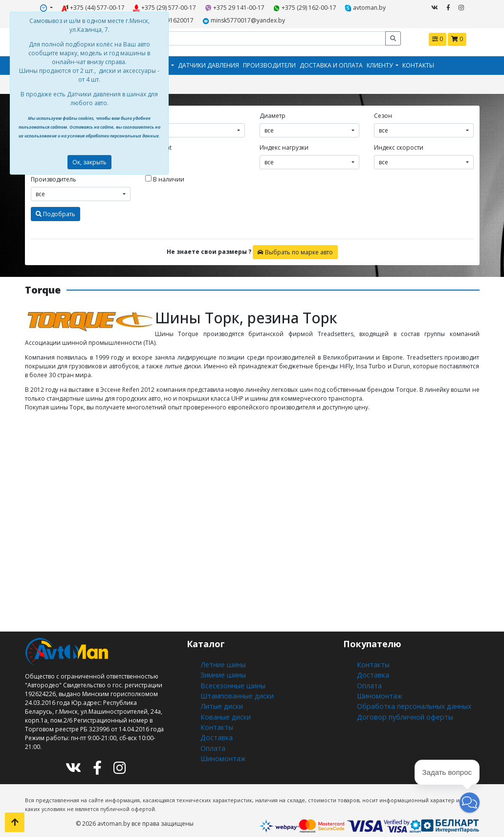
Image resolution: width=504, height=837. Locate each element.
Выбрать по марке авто (295, 246)
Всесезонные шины (230, 676)
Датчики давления (208, 61)
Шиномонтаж (221, 737)
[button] (470, 803)
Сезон (383, 110)
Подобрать (55, 208)
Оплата (211, 729)
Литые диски (219, 693)
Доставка (214, 720)
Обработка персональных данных (407, 693)
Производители (269, 61)
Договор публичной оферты (399, 702)
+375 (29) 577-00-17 (144, 7)
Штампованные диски (233, 685)
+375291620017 (368, 7)
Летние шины (220, 658)
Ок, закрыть (89, 162)
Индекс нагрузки (284, 142)
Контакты (418, 61)
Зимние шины (222, 667)
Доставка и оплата (331, 61)
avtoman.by (320, 7)
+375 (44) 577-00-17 (81, 7)
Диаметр (273, 110)
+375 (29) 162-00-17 (267, 7)
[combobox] (195, 125)
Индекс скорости (399, 142)
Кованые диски (222, 702)
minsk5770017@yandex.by (213, 18)
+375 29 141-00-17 (206, 7)
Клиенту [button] (380, 61)
